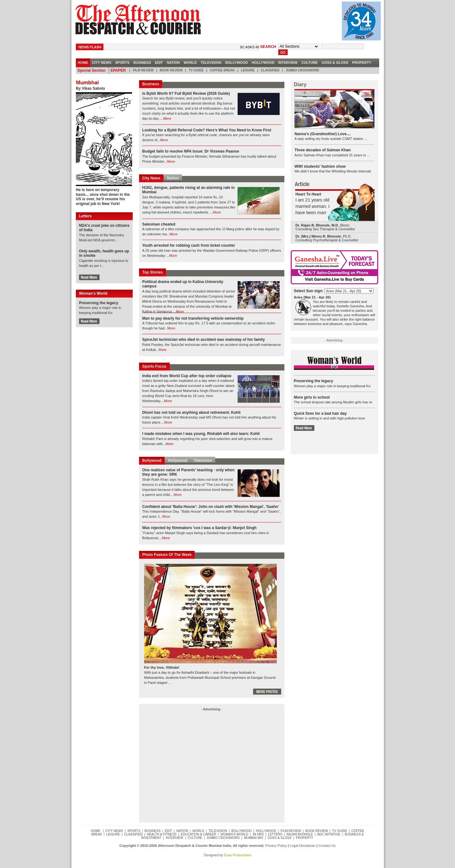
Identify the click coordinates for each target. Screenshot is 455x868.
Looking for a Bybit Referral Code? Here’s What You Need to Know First (207, 130)
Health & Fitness (162, 834)
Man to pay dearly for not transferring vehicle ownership (193, 318)
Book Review (171, 70)
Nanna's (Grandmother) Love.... (323, 134)
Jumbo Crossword (302, 70)
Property (362, 63)
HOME (83, 63)
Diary (300, 84)
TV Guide (196, 70)
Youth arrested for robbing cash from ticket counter (189, 245)
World (190, 63)
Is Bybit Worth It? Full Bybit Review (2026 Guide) (186, 93)
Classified (270, 70)
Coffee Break (222, 70)
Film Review (143, 70)
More (167, 118)
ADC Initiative (329, 834)
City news (102, 63)
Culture (310, 63)
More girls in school (312, 397)
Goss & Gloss (335, 63)
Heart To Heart (308, 194)
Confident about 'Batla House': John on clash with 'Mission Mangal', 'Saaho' (210, 507)
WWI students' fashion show (320, 166)
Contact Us (327, 846)
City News (151, 178)
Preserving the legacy (99, 303)
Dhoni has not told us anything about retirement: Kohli (191, 413)
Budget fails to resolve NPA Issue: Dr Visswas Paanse (191, 151)
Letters (275, 834)
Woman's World (234, 834)
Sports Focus (154, 366)
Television (211, 63)
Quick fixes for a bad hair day (320, 413)
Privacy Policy (276, 846)
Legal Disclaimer (303, 846)
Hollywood (263, 63)
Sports (122, 63)
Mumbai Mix (254, 838)
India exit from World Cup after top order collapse (187, 376)
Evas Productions (238, 855)
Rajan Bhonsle (300, 834)
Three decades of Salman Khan (323, 150)
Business (142, 63)
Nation (173, 63)
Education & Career (198, 834)
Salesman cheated (159, 224)
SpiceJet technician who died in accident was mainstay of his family (203, 340)
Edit (159, 63)
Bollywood (237, 63)
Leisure (248, 70)
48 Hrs (258, 834)
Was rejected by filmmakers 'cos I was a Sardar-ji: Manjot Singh (199, 528)
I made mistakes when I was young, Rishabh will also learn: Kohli (201, 434)
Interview (288, 63)
